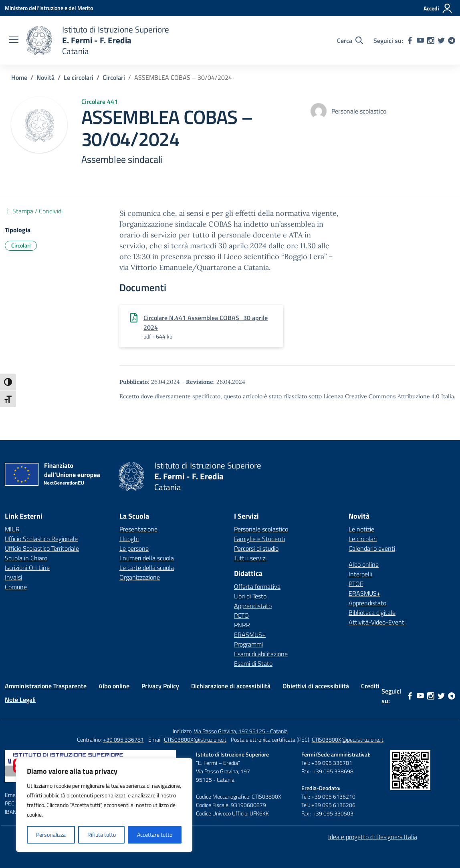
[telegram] (452, 41)
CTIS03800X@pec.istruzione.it (348, 739)
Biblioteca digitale (372, 612)
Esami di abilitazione (261, 654)
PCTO (241, 615)
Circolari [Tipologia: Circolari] (21, 245)
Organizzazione (140, 577)
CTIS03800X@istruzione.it (195, 739)
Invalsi (13, 577)
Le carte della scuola (147, 568)
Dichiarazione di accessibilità (231, 686)
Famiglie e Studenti (259, 539)
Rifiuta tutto (102, 835)
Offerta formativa (257, 586)
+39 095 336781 (123, 739)
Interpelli (360, 574)
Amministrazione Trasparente (46, 686)
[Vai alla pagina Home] (19, 77)
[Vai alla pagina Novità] (45, 77)
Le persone (134, 548)
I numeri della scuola (147, 558)
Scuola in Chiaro (26, 558)
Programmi (248, 644)
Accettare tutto (155, 835)
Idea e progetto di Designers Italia (373, 837)
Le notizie (361, 529)
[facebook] (410, 41)
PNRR (242, 625)
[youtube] (420, 41)
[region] (104, 805)
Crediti (370, 686)
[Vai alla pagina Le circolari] (79, 77)
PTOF (356, 584)
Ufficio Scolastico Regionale (41, 539)
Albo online (364, 564)
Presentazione (138, 529)
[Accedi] (438, 8)
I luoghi (129, 539)
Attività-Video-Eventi (377, 622)
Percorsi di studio (256, 548)
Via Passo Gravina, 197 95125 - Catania (241, 731)
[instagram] (431, 41)
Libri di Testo (250, 596)
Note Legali (20, 700)
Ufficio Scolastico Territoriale (42, 548)
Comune (16, 587)
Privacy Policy (160, 686)
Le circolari (363, 539)
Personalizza (51, 835)
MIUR (12, 529)
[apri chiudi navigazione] (14, 41)
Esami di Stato (253, 663)
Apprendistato (253, 606)
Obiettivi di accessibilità (316, 686)
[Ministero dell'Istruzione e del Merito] (49, 8)
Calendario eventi (372, 548)
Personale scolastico (261, 529)
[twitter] (441, 41)
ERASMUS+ (250, 635)
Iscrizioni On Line (27, 568)
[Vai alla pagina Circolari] (114, 77)
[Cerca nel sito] (350, 41)
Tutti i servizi (250, 558)
